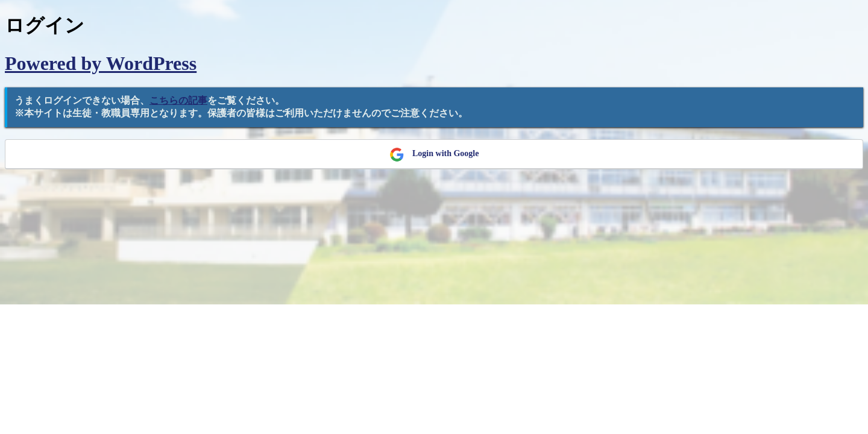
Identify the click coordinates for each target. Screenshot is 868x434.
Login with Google (434, 155)
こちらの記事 (178, 100)
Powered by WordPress (101, 63)
